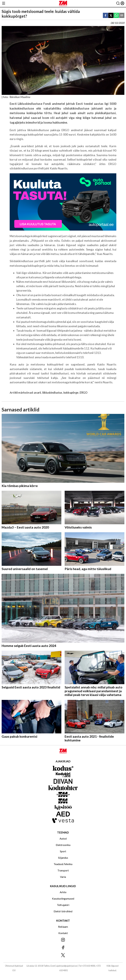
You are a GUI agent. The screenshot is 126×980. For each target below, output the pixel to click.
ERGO (84, 393)
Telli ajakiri (63, 905)
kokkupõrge (71, 393)
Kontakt (63, 933)
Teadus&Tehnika (63, 864)
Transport (63, 870)
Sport (63, 851)
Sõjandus (63, 858)
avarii (37, 393)
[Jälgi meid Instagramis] (63, 940)
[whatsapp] (116, 16)
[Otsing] (118, 4)
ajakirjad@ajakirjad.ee (67, 966)
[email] (122, 16)
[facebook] (105, 16)
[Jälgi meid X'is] (63, 955)
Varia (63, 877)
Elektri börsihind (63, 911)
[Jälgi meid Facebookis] (63, 948)
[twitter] (111, 16)
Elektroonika (63, 845)
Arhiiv (63, 892)
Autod (63, 838)
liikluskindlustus (52, 393)
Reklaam (63, 927)
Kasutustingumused (63, 898)
